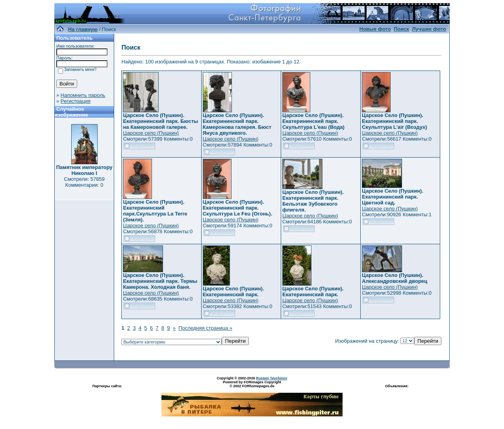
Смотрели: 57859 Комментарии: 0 (84, 182)
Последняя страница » (205, 328)
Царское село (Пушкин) (151, 133)
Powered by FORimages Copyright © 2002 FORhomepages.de (252, 384)
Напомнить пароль (83, 95)
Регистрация (76, 101)
